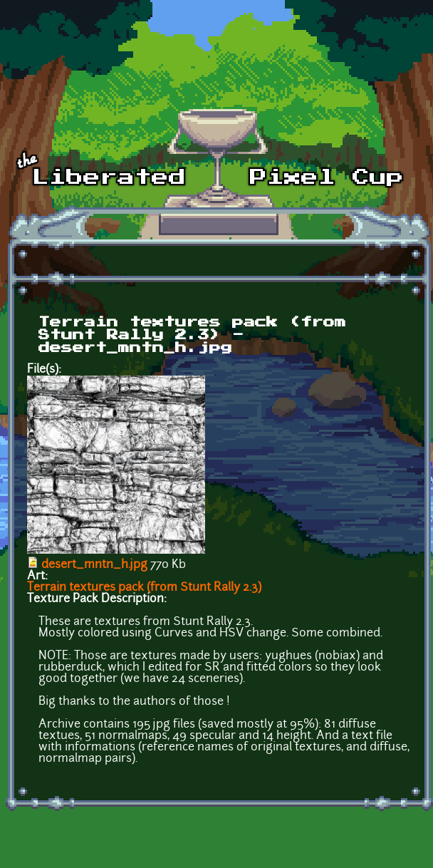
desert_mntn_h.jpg (94, 565)
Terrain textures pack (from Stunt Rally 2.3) (144, 588)
